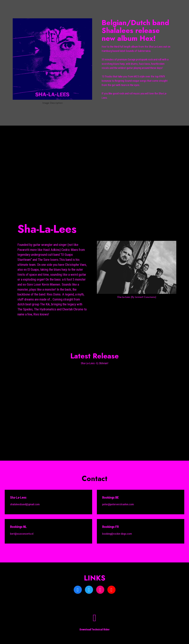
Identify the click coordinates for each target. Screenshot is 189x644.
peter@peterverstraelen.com (118, 504)
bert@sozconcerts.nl (22, 534)
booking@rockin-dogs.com (117, 534)
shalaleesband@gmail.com (25, 504)
